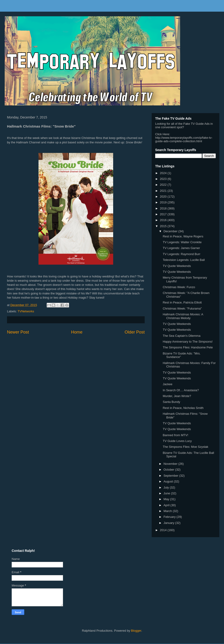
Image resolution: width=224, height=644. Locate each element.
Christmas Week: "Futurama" (182, 309)
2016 (164, 220)
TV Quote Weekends (177, 266)
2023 (164, 179)
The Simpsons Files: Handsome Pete (188, 347)
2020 (164, 197)
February (170, 517)
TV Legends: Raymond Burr (181, 254)
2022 (164, 185)
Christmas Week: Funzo (179, 287)
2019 (164, 202)
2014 (164, 530)
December (171, 231)
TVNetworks (26, 311)
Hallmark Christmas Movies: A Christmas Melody (183, 316)
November (171, 464)
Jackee (167, 384)
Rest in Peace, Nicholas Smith (183, 408)
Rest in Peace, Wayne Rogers (183, 236)
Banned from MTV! (175, 435)
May (167, 499)
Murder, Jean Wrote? (177, 396)
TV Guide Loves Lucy (177, 441)
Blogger (136, 631)
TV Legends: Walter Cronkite (182, 242)
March (168, 511)
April (167, 505)
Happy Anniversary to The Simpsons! (188, 342)
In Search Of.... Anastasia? (181, 390)
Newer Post (18, 332)
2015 (164, 226)
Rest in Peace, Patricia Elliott (182, 302)
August (169, 481)
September (171, 476)
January (169, 523)
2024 (164, 173)
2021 (164, 191)
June (167, 493)
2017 (164, 214)
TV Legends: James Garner (181, 248)
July (167, 487)
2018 (164, 208)
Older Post (135, 332)
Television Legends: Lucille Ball (184, 260)
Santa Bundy (171, 402)
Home (77, 332)
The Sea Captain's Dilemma (181, 336)
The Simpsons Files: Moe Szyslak (185, 447)
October (169, 470)
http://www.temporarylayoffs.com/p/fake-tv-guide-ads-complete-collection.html (184, 139)
